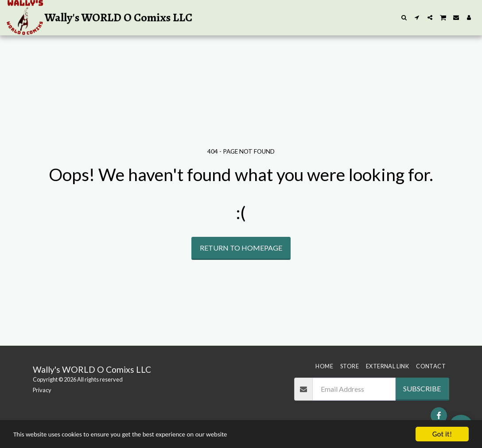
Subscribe (422, 388)
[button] (404, 17)
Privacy (42, 390)
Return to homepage (241, 248)
